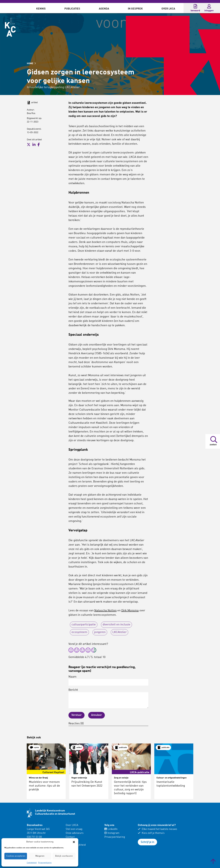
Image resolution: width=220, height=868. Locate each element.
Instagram (112, 833)
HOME (31, 64)
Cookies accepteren (16, 856)
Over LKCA (168, 9)
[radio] (71, 651)
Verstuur (76, 715)
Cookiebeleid (32, 863)
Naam (108, 680)
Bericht (108, 698)
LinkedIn (111, 829)
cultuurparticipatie (84, 625)
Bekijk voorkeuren (64, 856)
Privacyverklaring (45, 863)
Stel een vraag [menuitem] (74, 829)
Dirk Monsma (130, 611)
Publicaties (72, 9)
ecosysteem (79, 632)
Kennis (41, 9)
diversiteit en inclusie (116, 625)
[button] (74, 842)
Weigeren (40, 856)
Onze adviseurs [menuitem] (75, 833)
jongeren (100, 632)
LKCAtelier (119, 632)
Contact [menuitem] (70, 837)
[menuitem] (41, 8)
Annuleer (96, 715)
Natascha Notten (105, 611)
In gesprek (135, 9)
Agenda (104, 9)
